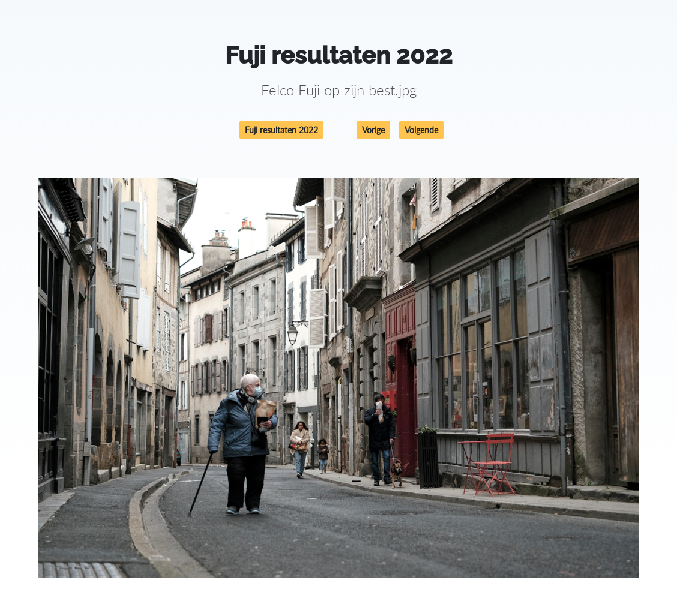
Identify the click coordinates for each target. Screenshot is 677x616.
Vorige (373, 130)
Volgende (421, 130)
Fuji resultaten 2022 (281, 130)
